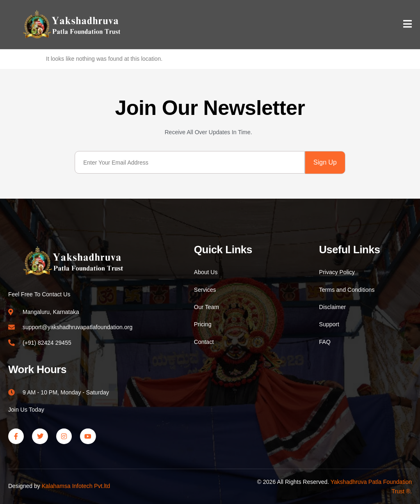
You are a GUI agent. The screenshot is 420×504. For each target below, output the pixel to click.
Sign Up (325, 162)
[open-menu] (407, 25)
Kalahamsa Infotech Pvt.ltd (76, 486)
